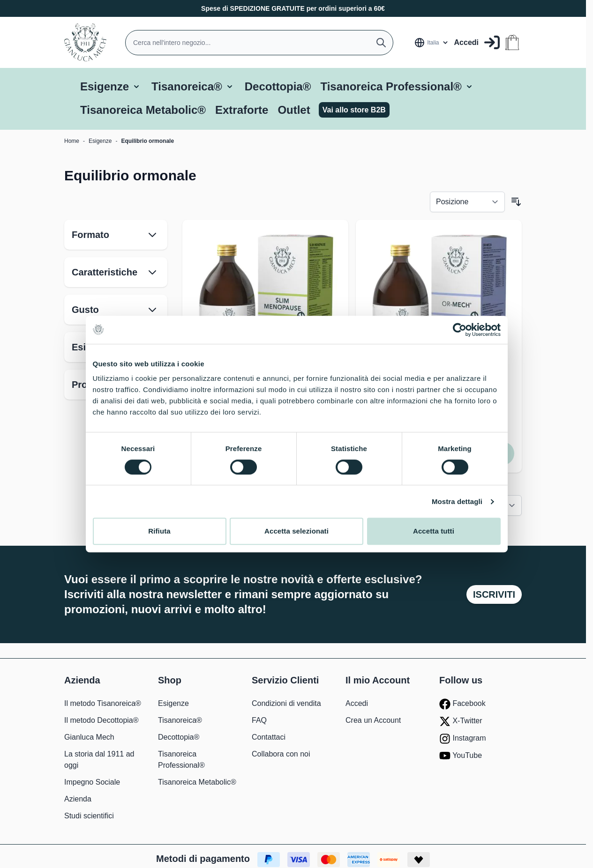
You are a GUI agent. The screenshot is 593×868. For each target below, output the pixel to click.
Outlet (294, 110)
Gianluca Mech (89, 737)
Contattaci (269, 737)
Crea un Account (373, 720)
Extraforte (242, 110)
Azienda (78, 799)
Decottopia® (278, 86)
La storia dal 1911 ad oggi (99, 760)
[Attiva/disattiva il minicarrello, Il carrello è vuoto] (512, 42)
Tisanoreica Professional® (391, 86)
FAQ (259, 720)
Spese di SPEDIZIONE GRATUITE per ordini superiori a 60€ (293, 8)
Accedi (357, 703)
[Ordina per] (467, 202)
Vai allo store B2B (354, 110)
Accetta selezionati (296, 536)
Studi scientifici (89, 816)
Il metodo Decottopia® (101, 720)
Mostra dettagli (458, 506)
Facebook (462, 704)
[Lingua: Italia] (432, 43)
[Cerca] (381, 43)
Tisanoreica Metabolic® (143, 110)
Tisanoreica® (187, 86)
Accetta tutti (434, 536)
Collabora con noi (281, 754)
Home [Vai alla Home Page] (72, 141)
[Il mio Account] (477, 42)
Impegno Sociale (92, 782)
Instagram (463, 739)
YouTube (461, 756)
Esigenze (105, 86)
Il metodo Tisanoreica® (103, 703)
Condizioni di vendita (286, 703)
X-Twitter (461, 721)
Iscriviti (494, 594)
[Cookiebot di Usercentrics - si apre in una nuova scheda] (460, 334)
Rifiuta (159, 536)
